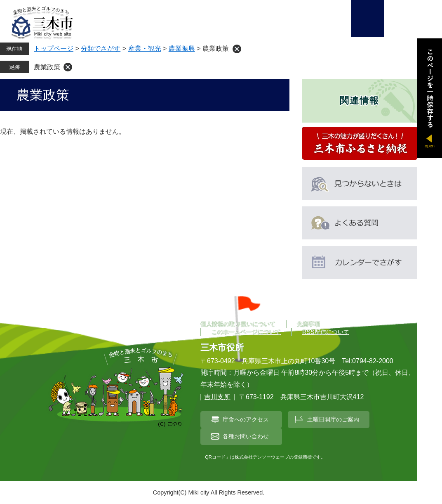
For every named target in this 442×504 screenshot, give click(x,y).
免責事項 (308, 324)
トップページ (54, 49)
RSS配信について (326, 332)
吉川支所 (217, 397)
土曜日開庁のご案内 (333, 419)
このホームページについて (246, 332)
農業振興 (182, 49)
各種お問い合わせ (246, 436)
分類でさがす (101, 49)
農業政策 (47, 67)
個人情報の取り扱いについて (238, 324)
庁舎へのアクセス (246, 419)
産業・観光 (145, 49)
